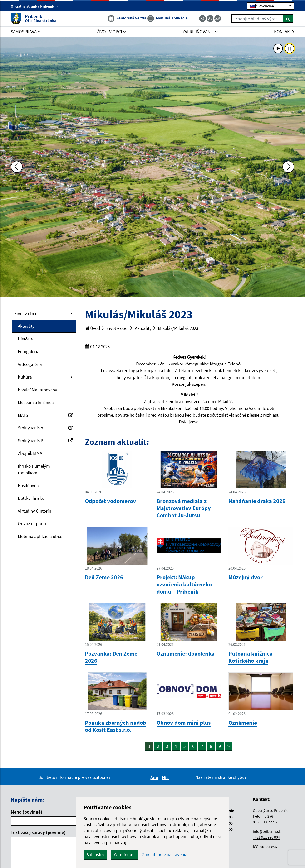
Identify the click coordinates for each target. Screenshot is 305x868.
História (25, 339)
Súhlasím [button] (95, 855)
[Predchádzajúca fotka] (17, 167)
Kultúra (25, 377)
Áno (155, 777)
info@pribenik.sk (267, 831)
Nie (166, 777)
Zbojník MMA (30, 453)
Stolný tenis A (45, 428)
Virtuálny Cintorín (34, 511)
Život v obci (25, 313)
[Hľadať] (288, 19)
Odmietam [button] (124, 855)
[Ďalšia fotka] (288, 167)
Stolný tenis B (45, 441)
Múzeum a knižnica (36, 402)
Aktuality (26, 326)
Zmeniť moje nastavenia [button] (165, 855)
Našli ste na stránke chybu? (221, 777)
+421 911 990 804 (266, 837)
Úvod (93, 328)
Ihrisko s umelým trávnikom (34, 469)
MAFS (45, 415)
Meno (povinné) (27, 812)
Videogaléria (30, 364)
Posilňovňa (28, 485)
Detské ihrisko (31, 498)
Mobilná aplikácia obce (40, 536)
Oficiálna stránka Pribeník (34, 6)
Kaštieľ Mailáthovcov (37, 390)
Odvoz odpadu (32, 523)
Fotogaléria (29, 351)
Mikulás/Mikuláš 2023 (178, 328)
